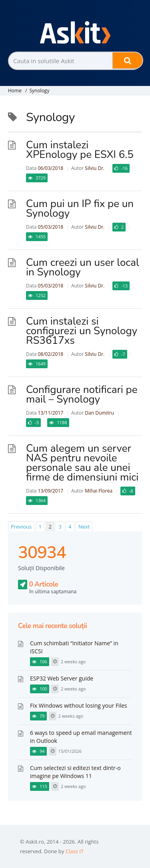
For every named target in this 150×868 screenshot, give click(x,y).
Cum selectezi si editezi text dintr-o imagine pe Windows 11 (75, 772)
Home (15, 91)
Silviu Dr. (95, 168)
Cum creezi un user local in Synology (83, 267)
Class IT (75, 851)
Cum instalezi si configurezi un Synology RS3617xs (82, 331)
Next (84, 527)
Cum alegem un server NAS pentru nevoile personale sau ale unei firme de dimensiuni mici (82, 463)
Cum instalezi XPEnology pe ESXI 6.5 (80, 150)
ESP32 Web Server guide (62, 678)
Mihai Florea (99, 491)
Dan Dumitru (99, 413)
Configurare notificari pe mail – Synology (82, 394)
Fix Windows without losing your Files (79, 705)
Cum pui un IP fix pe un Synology (80, 209)
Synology (39, 91)
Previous (21, 527)
